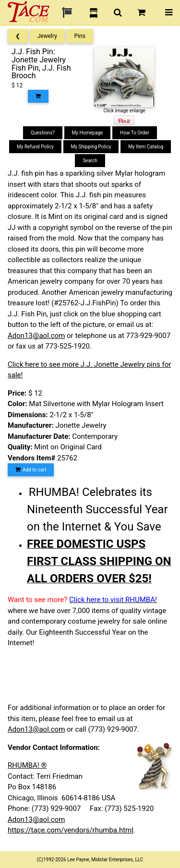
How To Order (135, 133)
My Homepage (88, 133)
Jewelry (47, 36)
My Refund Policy (35, 147)
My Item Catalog (146, 147)
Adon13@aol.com (36, 336)
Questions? (43, 133)
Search (90, 161)
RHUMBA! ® (27, 765)
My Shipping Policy (91, 147)
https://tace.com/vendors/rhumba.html (71, 830)
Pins (80, 36)
